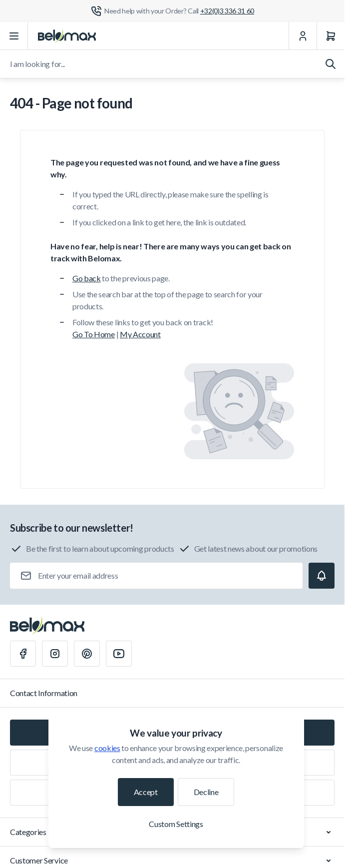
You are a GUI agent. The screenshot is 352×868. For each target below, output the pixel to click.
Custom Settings (176, 824)
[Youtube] (119, 654)
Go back (87, 278)
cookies (107, 748)
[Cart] (331, 36)
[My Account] (303, 36)
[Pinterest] (87, 654)
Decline (206, 792)
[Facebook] (23, 654)
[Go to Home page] (67, 36)
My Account (140, 334)
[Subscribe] (322, 576)
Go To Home (94, 334)
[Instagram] (55, 654)
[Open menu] (14, 36)
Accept (146, 792)
